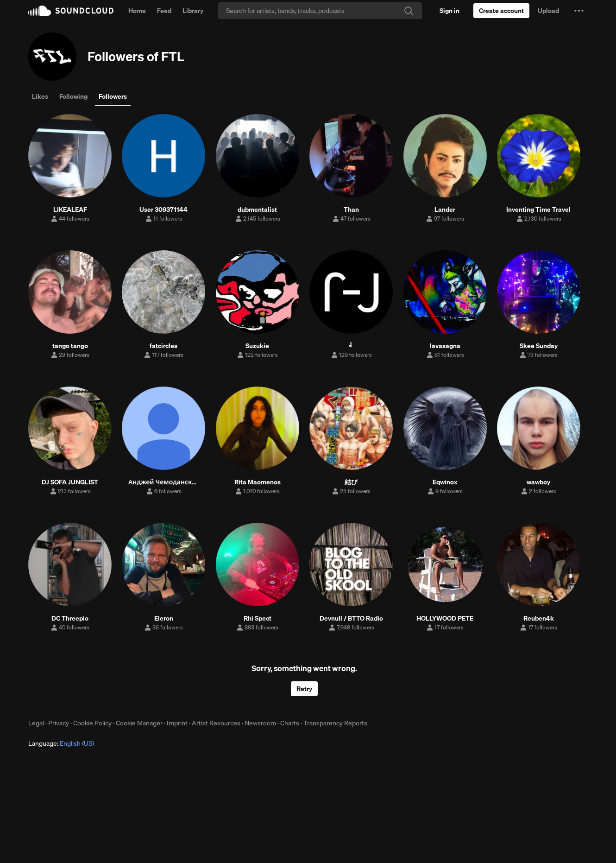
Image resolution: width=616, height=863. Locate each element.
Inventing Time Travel (538, 209)
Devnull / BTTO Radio (351, 618)
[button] (579, 11)
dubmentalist (257, 209)
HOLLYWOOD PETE (445, 618)
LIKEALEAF (70, 209)
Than (351, 209)
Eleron (164, 618)
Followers (113, 96)
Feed (164, 11)
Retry (304, 689)
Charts (290, 723)
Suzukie (257, 346)
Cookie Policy (92, 723)
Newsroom (260, 723)
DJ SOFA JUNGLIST (70, 482)
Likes (40, 96)
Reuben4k (539, 618)
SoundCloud (71, 11)
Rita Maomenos (258, 482)
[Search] (320, 11)
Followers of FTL (136, 56)
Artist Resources (216, 723)
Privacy (59, 723)
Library (193, 11)
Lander (445, 209)
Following (73, 96)
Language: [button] (61, 743)
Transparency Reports (335, 723)
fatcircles (163, 346)
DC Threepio (70, 618)
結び (351, 482)
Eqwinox (445, 482)
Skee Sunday (539, 346)
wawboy (538, 482)
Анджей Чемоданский (164, 482)
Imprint (177, 723)
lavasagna (445, 346)
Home (137, 11)
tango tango (70, 346)
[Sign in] (449, 11)
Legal (36, 723)
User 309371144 (163, 209)
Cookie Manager (139, 723)
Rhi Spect (258, 618)
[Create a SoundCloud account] (501, 11)
